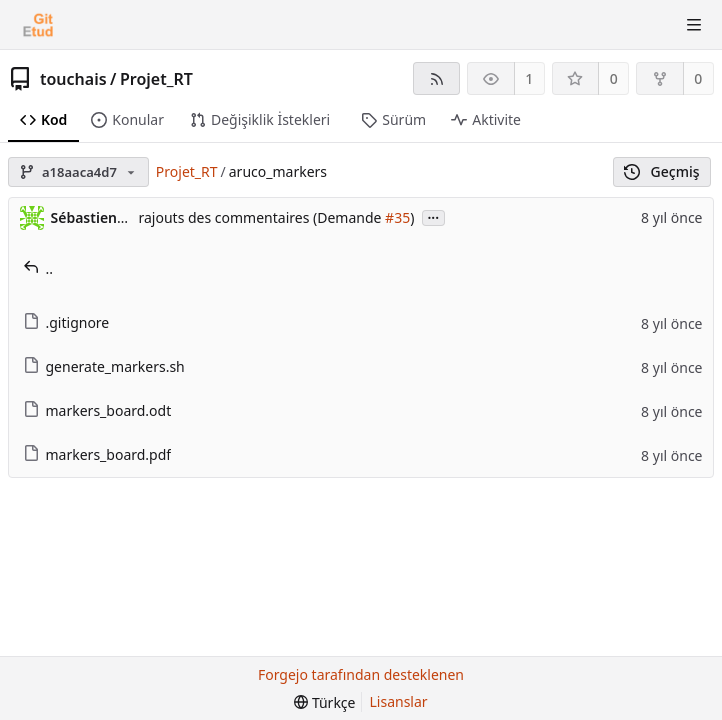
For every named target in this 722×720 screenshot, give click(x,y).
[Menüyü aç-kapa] (694, 25)
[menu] (324, 702)
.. (38, 268)
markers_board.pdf (97, 454)
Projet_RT (156, 79)
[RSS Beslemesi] (436, 78)
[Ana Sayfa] (38, 25)
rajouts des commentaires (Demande (262, 217)
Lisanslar (399, 701)
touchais (73, 79)
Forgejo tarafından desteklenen (361, 674)
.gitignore (66, 322)
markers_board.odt (97, 410)
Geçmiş (661, 171)
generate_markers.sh (104, 366)
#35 (397, 217)
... (434, 216)
